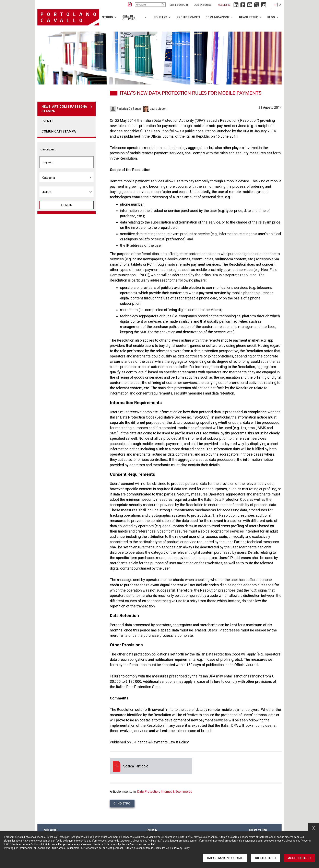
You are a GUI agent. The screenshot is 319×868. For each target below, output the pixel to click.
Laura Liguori (158, 109)
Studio (108, 17)
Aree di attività (129, 17)
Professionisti (188, 17)
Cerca (67, 205)
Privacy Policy (182, 848)
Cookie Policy (161, 848)
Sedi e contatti (179, 5)
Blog (271, 17)
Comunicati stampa (59, 131)
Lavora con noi (203, 5)
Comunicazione (217, 17)
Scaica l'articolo (151, 766)
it (275, 5)
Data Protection (148, 792)
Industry (160, 17)
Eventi (47, 121)
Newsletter (248, 17)
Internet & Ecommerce (176, 792)
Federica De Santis (129, 109)
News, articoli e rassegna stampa (64, 109)
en (280, 5)
